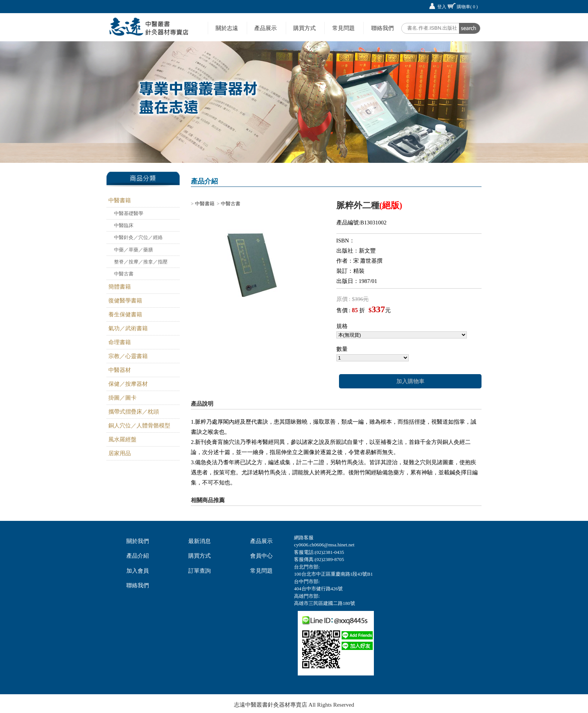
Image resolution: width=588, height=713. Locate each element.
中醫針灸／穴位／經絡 (138, 237)
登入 (442, 7)
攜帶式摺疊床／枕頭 (134, 412)
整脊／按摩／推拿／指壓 (141, 262)
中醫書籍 (120, 200)
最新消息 (199, 541)
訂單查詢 (199, 571)
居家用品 (120, 453)
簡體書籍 (120, 287)
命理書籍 (120, 342)
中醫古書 (124, 274)
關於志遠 (227, 28)
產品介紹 (138, 556)
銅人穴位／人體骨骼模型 (139, 426)
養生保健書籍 (125, 314)
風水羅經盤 (122, 439)
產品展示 (265, 28)
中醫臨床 (124, 225)
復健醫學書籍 (125, 301)
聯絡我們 (382, 28)
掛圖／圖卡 (122, 398)
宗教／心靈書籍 (128, 356)
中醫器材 (120, 370)
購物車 (467, 7)
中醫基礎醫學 (129, 213)
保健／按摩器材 (128, 384)
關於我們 (138, 541)
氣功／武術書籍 (128, 328)
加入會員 (138, 571)
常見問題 (343, 28)
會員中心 (261, 556)
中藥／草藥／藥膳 (133, 250)
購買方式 (304, 28)
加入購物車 (410, 381)
